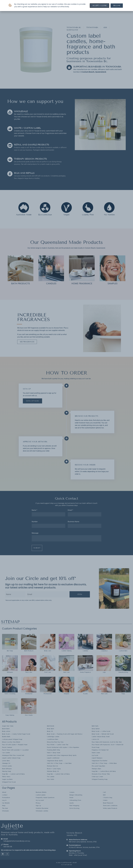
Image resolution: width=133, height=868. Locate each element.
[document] (66, 434)
